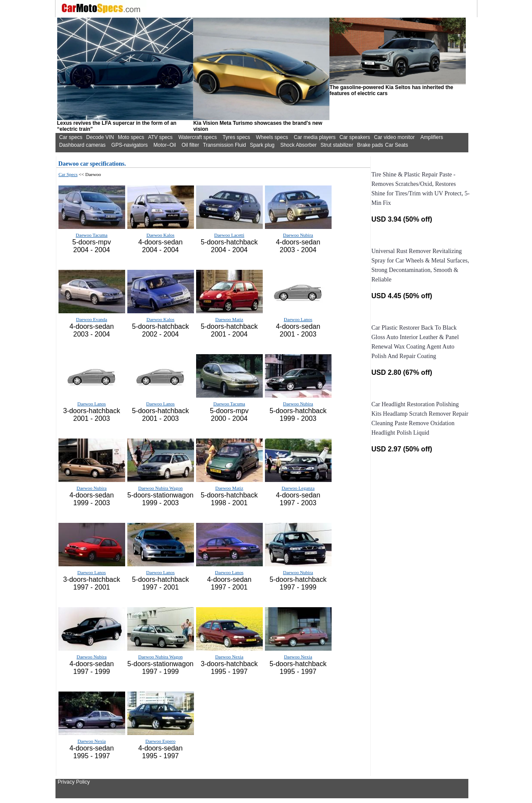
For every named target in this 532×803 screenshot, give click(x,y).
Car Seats (396, 145)
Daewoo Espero (160, 741)
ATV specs (160, 137)
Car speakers (355, 137)
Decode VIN (100, 137)
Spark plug (262, 145)
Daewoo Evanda (92, 319)
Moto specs (131, 137)
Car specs (71, 137)
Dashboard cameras (82, 145)
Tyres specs (237, 137)
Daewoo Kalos (160, 235)
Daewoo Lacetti (229, 235)
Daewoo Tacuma (92, 235)
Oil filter (190, 145)
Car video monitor (395, 137)
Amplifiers (432, 137)
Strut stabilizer (337, 145)
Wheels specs (272, 137)
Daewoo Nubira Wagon (160, 488)
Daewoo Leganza (298, 488)
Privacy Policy (74, 782)
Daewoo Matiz (229, 319)
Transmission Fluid (224, 145)
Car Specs (68, 174)
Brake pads (370, 145)
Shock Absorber (299, 145)
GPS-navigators (130, 145)
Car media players (315, 137)
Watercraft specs (198, 137)
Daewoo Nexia (229, 657)
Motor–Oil (165, 145)
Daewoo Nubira (298, 235)
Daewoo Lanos (298, 319)
